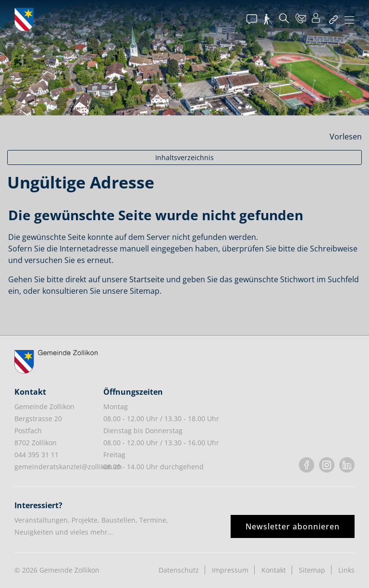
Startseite (147, 279)
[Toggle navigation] (349, 21)
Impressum (230, 570)
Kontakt (274, 570)
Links (346, 570)
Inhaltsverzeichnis (184, 157)
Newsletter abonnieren (293, 526)
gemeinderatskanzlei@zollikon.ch (68, 467)
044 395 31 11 (37, 455)
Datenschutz (179, 570)
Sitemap (312, 570)
